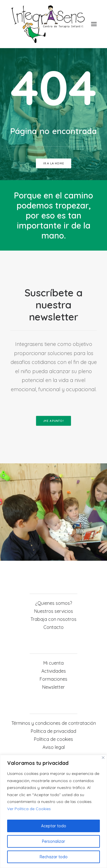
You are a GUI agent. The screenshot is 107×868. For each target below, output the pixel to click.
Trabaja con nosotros (53, 619)
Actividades (54, 671)
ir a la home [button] (53, 164)
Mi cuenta (53, 663)
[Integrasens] (48, 24)
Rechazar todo (54, 857)
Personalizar (53, 841)
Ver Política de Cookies (29, 809)
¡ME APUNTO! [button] (53, 421)
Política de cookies (53, 739)
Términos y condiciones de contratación (54, 723)
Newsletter (53, 687)
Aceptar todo (54, 826)
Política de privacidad (53, 731)
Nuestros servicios (54, 611)
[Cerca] (103, 758)
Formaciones (53, 679)
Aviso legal (54, 747)
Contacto (53, 627)
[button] (94, 24)
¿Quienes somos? (53, 603)
